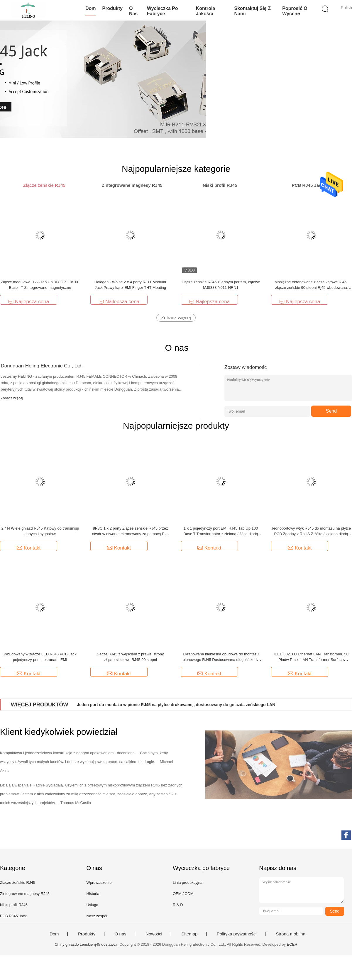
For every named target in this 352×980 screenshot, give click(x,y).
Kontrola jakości (206, 11)
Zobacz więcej (176, 318)
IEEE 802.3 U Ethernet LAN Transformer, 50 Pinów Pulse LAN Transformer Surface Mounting (311, 660)
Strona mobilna (291, 934)
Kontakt (29, 548)
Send (331, 411)
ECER (292, 944)
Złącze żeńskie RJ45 (18, 882)
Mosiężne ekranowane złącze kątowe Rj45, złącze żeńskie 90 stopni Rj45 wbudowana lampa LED (311, 288)
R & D (178, 905)
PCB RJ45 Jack (13, 916)
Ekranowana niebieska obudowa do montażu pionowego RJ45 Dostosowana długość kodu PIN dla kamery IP (221, 660)
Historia (93, 894)
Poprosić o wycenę (295, 11)
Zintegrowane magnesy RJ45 (25, 894)
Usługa (92, 905)
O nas (133, 11)
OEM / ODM (183, 894)
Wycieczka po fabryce (163, 11)
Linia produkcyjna (188, 882)
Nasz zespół (97, 916)
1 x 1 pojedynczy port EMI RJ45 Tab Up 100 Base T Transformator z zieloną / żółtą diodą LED (221, 534)
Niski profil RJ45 (14, 905)
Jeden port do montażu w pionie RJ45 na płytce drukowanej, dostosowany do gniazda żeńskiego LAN (176, 705)
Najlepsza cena (29, 302)
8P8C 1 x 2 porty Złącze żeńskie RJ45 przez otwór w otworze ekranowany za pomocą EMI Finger (131, 534)
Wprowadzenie (99, 882)
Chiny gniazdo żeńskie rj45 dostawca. (87, 944)
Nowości (154, 934)
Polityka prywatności (237, 934)
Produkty (112, 8)
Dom (91, 8)
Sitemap (189, 934)
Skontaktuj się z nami (252, 11)
